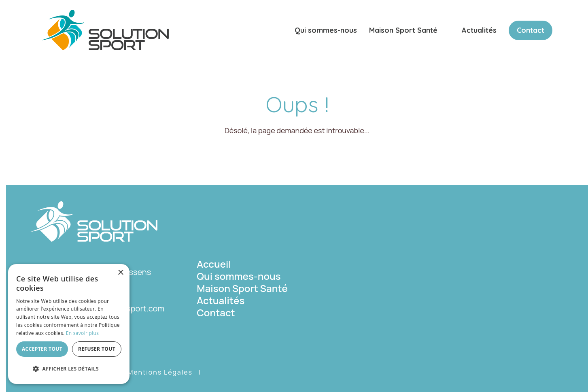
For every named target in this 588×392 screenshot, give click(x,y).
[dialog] (69, 324)
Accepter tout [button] (42, 349)
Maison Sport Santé (403, 30)
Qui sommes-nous (326, 30)
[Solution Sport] (105, 29)
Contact (531, 30)
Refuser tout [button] (97, 349)
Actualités (479, 30)
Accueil (214, 264)
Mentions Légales (160, 372)
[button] (69, 369)
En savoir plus (82, 333)
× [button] (120, 273)
